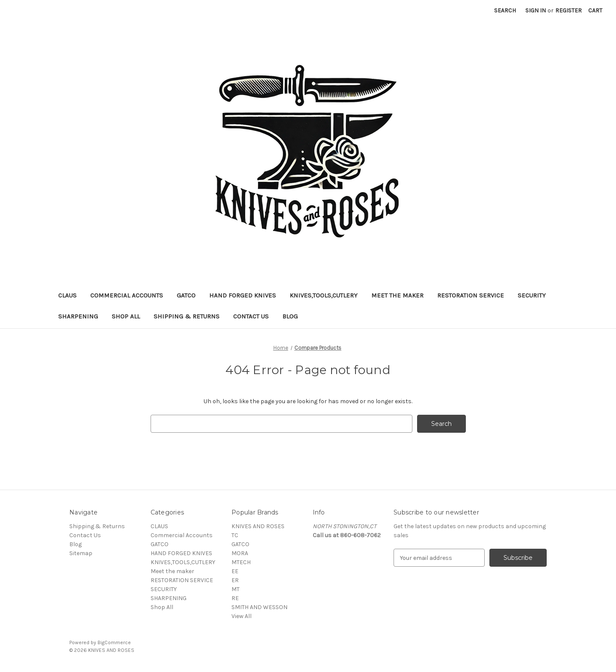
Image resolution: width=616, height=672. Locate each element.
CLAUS (67, 295)
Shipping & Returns (187, 316)
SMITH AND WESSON (259, 607)
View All (241, 616)
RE (235, 598)
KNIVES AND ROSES (258, 526)
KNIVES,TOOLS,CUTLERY (324, 295)
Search (505, 10)
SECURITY (532, 295)
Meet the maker (397, 295)
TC (235, 535)
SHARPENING (78, 316)
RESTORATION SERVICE (471, 295)
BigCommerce (114, 642)
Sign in (536, 10)
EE (235, 571)
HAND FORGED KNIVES (243, 295)
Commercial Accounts (127, 295)
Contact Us (251, 316)
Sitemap (81, 553)
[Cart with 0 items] (595, 10)
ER (235, 580)
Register (569, 10)
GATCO (186, 295)
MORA (240, 553)
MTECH (241, 562)
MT (235, 589)
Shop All (126, 316)
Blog (290, 316)
